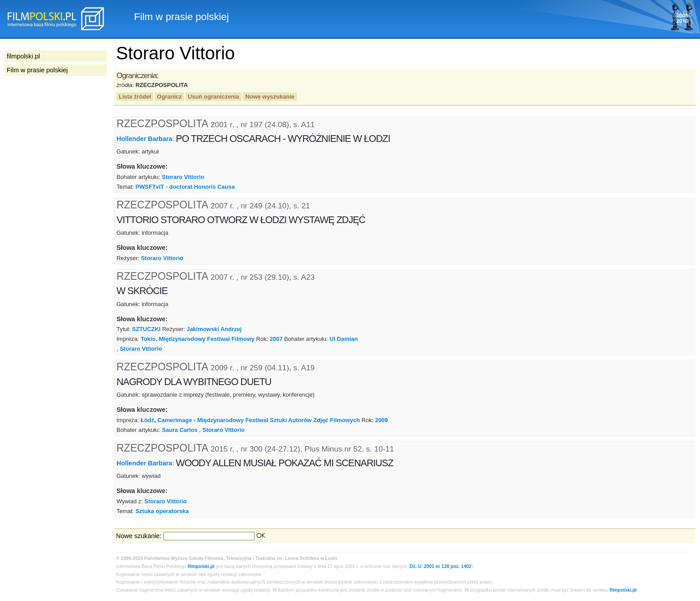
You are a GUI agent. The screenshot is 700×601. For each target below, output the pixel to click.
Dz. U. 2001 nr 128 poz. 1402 (441, 566)
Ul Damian (344, 339)
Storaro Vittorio (183, 177)
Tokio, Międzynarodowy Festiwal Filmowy (198, 339)
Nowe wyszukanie (270, 97)
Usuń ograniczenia (214, 97)
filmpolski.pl (201, 566)
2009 (381, 420)
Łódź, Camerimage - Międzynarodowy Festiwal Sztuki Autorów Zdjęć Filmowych (250, 420)
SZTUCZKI (146, 329)
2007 (276, 339)
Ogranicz (169, 97)
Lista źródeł (135, 97)
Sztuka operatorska (162, 511)
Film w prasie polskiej (37, 70)
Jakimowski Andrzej (214, 329)
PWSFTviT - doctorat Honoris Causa (185, 187)
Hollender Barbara (144, 139)
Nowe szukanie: (139, 536)
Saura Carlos (180, 430)
